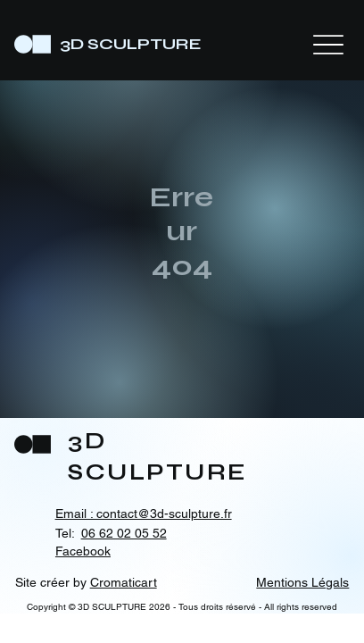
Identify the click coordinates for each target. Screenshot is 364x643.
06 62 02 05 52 (124, 533)
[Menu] (328, 45)
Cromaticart (124, 582)
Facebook (83, 551)
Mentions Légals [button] (302, 582)
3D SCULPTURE (131, 44)
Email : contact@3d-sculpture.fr (144, 514)
